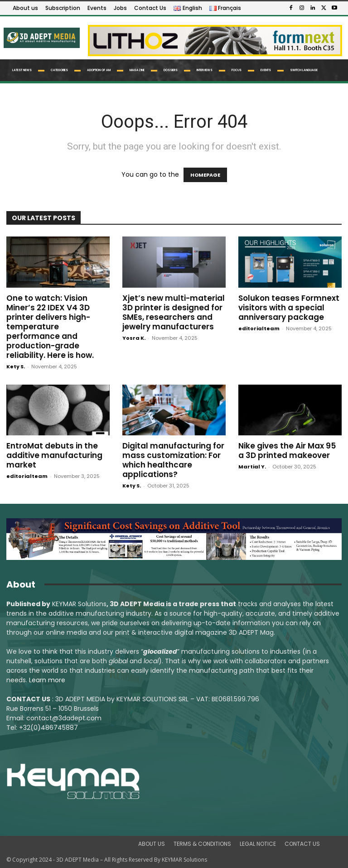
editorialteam (259, 328)
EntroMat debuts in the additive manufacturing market (54, 455)
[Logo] (41, 38)
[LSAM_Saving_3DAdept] (174, 539)
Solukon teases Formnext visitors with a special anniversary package (289, 308)
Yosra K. (134, 338)
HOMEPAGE (205, 175)
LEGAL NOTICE (258, 844)
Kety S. (16, 366)
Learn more (47, 680)
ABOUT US (152, 844)
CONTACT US (302, 844)
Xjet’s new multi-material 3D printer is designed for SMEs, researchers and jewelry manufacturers (174, 312)
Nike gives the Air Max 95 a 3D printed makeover (287, 451)
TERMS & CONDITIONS (202, 844)
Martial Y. (252, 467)
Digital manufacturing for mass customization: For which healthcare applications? (173, 460)
